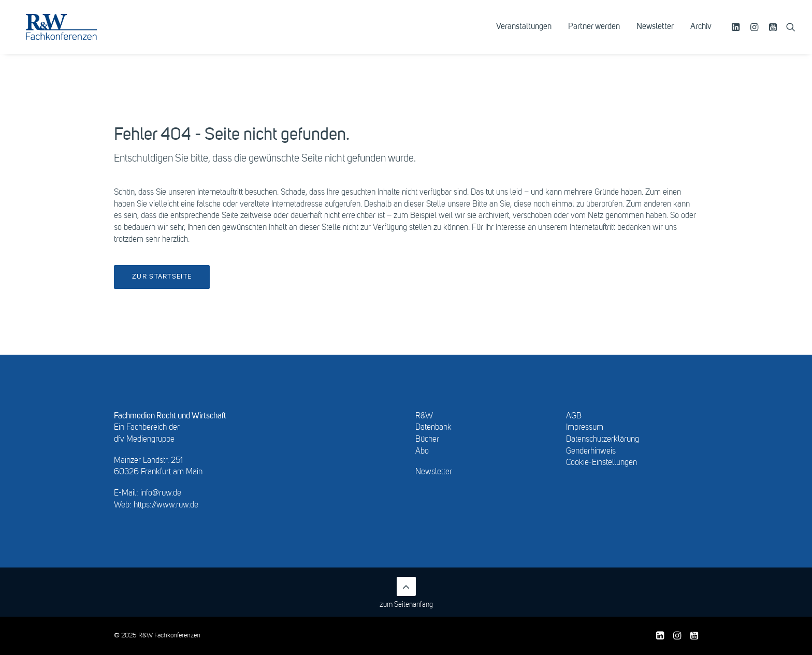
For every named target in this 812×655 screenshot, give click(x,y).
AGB (574, 416)
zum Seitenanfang (406, 593)
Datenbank (433, 428)
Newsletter (655, 35)
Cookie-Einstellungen (601, 463)
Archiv (701, 35)
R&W (424, 416)
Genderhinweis (591, 452)
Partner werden (594, 35)
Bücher (427, 440)
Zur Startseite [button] (162, 277)
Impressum (585, 428)
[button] (737, 35)
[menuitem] (524, 35)
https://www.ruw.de (166, 505)
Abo (422, 452)
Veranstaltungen (524, 35)
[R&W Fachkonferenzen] (75, 35)
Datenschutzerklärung (603, 440)
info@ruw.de (161, 493)
